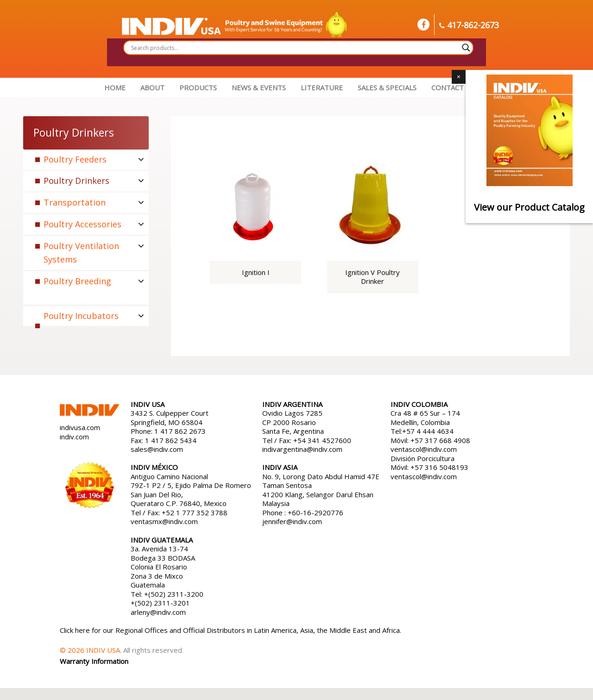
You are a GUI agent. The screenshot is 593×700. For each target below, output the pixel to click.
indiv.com (74, 437)
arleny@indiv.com (159, 612)
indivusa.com (80, 427)
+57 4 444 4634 (428, 431)
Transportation (75, 202)
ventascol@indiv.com (424, 449)
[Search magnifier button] (466, 48)
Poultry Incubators (81, 316)
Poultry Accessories (82, 224)
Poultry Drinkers (76, 181)
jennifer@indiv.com (292, 521)
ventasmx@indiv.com (164, 521)
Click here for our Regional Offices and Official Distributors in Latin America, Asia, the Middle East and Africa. (230, 630)
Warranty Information (94, 661)
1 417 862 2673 (180, 431)
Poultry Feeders (75, 159)
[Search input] (294, 48)
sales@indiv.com (157, 449)
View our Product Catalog (529, 207)
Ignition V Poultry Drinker (372, 277)
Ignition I (256, 272)
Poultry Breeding (77, 281)
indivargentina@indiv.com (302, 449)
